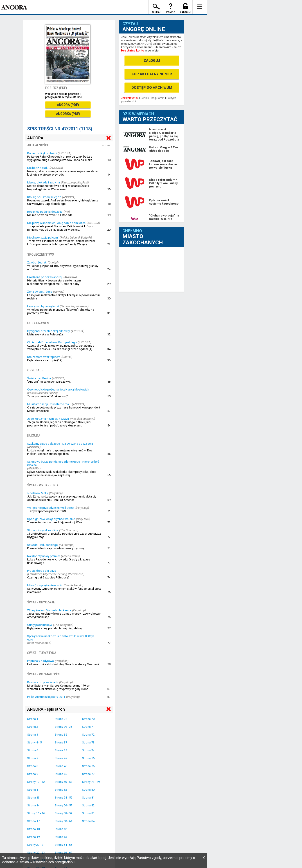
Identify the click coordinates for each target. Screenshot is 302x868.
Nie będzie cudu (38, 168)
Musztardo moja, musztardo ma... (49, 404)
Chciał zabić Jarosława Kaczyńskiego (52, 342)
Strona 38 (61, 750)
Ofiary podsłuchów (40, 625)
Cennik (145, 98)
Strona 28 (61, 719)
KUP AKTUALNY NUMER (152, 74)
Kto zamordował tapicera (44, 357)
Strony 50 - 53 (63, 782)
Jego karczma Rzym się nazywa (48, 419)
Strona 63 (61, 837)
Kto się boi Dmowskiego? (44, 197)
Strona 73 (88, 742)
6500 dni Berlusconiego (43, 545)
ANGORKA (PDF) (68, 114)
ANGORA (35, 138)
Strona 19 (33, 837)
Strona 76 (88, 766)
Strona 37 (61, 742)
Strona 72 (88, 735)
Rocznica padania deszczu (45, 212)
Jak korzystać (130, 98)
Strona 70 (88, 719)
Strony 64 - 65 (63, 845)
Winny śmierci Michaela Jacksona (49, 610)
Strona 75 (88, 758)
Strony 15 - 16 (36, 813)
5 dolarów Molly (38, 493)
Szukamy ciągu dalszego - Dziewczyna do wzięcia (60, 444)
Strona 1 (33, 719)
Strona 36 (61, 735)
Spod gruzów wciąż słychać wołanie (51, 519)
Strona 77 (88, 774)
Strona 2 (33, 727)
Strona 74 (88, 750)
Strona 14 (33, 805)
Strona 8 (33, 766)
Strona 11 (33, 790)
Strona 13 (33, 798)
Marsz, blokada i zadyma (44, 182)
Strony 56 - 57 (63, 805)
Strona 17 (33, 821)
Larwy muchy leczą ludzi (43, 306)
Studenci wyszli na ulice (43, 530)
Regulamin (158, 98)
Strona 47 (61, 758)
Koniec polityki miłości (42, 153)
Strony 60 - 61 (63, 821)
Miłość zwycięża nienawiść (45, 585)
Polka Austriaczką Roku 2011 (46, 697)
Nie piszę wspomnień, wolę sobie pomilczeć (56, 223)
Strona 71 (88, 727)
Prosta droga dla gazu (42, 571)
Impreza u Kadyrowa (41, 661)
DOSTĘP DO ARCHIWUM (152, 88)
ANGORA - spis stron (46, 709)
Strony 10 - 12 (36, 782)
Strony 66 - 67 (63, 853)
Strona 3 (33, 735)
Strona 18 (33, 829)
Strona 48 (61, 766)
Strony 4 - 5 (34, 742)
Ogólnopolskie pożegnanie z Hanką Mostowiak (58, 389)
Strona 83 (88, 813)
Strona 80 (88, 790)
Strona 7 (33, 758)
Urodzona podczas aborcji (45, 277)
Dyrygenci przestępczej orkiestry (48, 331)
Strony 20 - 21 (36, 845)
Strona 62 (61, 829)
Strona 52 (61, 790)
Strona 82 (88, 805)
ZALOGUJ (152, 61)
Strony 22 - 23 (36, 853)
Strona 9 (33, 774)
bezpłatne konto (133, 50)
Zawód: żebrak (37, 262)
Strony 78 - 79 (91, 782)
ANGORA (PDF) (68, 105)
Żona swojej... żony (40, 292)
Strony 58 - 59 (63, 813)
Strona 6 (33, 750)
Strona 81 (88, 798)
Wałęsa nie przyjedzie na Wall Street (51, 508)
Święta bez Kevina (39, 378)
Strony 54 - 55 (63, 798)
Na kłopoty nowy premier (44, 556)
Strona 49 (61, 774)
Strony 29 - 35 (63, 727)
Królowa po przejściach (43, 682)
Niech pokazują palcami (43, 238)
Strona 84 (88, 821)
